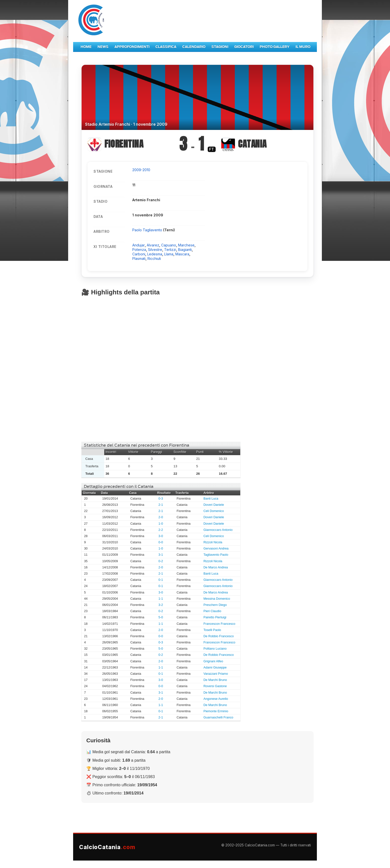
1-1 (161, 599)
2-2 (161, 530)
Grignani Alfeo (213, 661)
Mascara (182, 254)
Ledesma (155, 254)
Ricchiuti (154, 258)
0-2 (161, 561)
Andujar (139, 245)
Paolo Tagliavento (148, 230)
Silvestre (155, 250)
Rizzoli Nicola (213, 542)
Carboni (139, 254)
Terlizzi (170, 250)
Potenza (139, 250)
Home (86, 47)
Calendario (194, 47)
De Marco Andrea (216, 567)
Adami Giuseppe (215, 668)
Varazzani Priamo (216, 674)
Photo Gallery (275, 47)
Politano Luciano (215, 649)
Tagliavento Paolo (216, 555)
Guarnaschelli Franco (218, 717)
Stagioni (220, 47)
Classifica (166, 47)
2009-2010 (141, 170)
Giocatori (244, 47)
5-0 (161, 617)
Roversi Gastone (215, 686)
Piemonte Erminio (216, 711)
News (103, 47)
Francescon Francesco (219, 624)
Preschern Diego (215, 605)
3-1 (161, 555)
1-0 (161, 524)
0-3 (161, 499)
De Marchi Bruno (215, 680)
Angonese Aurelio (216, 699)
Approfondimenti (132, 47)
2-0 (161, 517)
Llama (169, 254)
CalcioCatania (107, 847)
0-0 (161, 542)
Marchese (186, 245)
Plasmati (139, 258)
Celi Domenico (214, 511)
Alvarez (153, 245)
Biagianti (185, 250)
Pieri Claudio (212, 611)
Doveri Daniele (214, 505)
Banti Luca (211, 499)
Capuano (169, 245)
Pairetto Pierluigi (215, 617)
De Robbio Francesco (219, 636)
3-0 (161, 536)
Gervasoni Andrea (216, 549)
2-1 (161, 505)
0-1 (161, 580)
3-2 (161, 605)
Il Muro (303, 47)
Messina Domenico (217, 599)
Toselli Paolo (212, 630)
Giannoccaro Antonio (218, 530)
